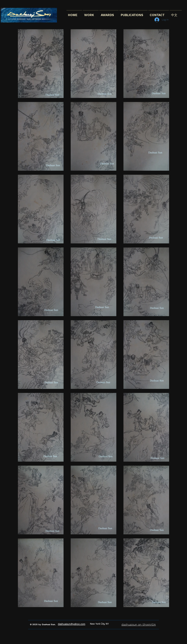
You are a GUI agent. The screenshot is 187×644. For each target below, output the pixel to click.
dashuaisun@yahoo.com (72, 624)
